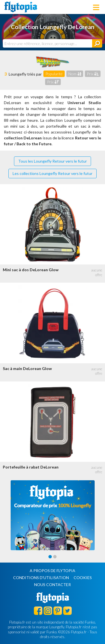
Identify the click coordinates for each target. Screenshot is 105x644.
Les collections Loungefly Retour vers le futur (53, 173)
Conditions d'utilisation (41, 578)
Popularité (54, 74)
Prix (93, 74)
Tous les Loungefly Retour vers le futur (53, 161)
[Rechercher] (97, 43)
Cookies (83, 578)
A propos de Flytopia (53, 571)
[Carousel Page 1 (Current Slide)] (50, 557)
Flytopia (21, 7)
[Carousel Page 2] (55, 557)
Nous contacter (53, 585)
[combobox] (47, 43)
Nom (75, 74)
